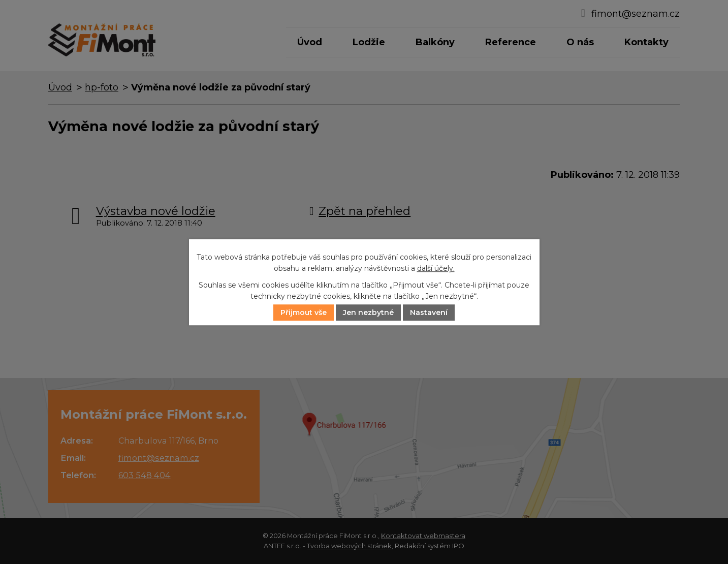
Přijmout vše (304, 312)
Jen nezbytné (368, 312)
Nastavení (429, 312)
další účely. (436, 269)
